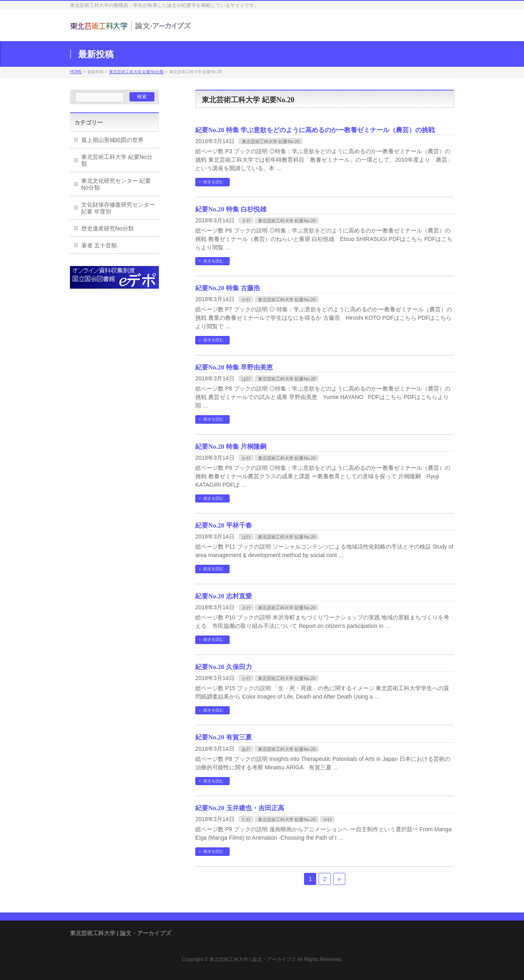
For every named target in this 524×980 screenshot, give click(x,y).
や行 (327, 819)
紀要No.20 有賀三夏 (224, 737)
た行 (246, 819)
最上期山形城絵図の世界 (112, 140)
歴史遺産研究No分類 (108, 228)
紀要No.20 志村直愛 (224, 596)
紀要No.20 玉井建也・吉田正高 (240, 808)
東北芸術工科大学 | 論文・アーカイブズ (253, 959)
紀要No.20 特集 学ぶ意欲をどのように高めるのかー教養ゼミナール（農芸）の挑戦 (315, 130)
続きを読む (213, 182)
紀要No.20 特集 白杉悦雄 (231, 209)
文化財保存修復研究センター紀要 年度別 (118, 208)
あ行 (246, 749)
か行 (246, 300)
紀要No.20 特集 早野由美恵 (234, 367)
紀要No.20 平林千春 (224, 525)
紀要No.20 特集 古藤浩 (228, 288)
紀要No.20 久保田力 (224, 667)
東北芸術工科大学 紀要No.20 (270, 142)
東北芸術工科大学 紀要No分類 (137, 72)
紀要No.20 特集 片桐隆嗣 (231, 447)
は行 (246, 379)
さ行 (246, 221)
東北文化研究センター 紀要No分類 (116, 184)
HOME (76, 72)
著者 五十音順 (99, 245)
